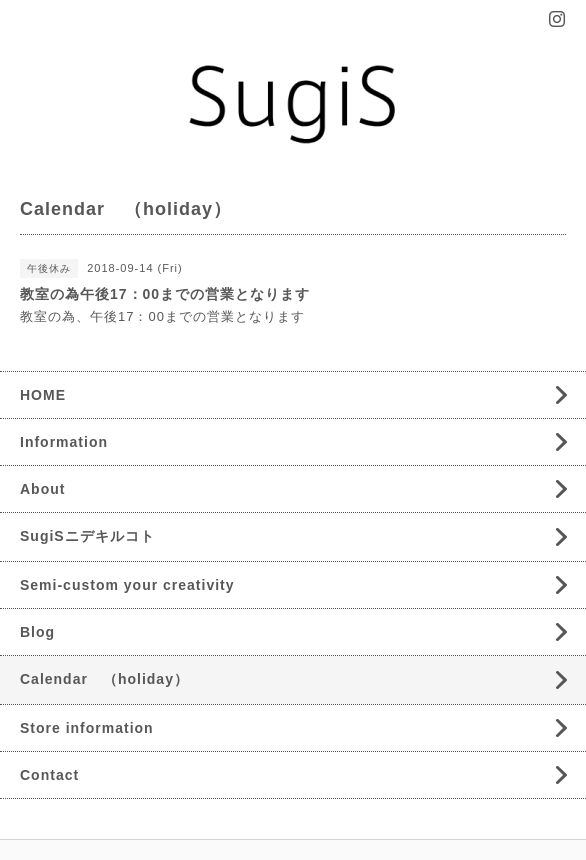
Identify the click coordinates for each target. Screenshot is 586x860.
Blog (37, 632)
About (42, 489)
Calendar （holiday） (104, 679)
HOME (43, 395)
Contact (49, 775)
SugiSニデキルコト (87, 536)
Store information (87, 728)
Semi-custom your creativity (127, 585)
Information (64, 442)
